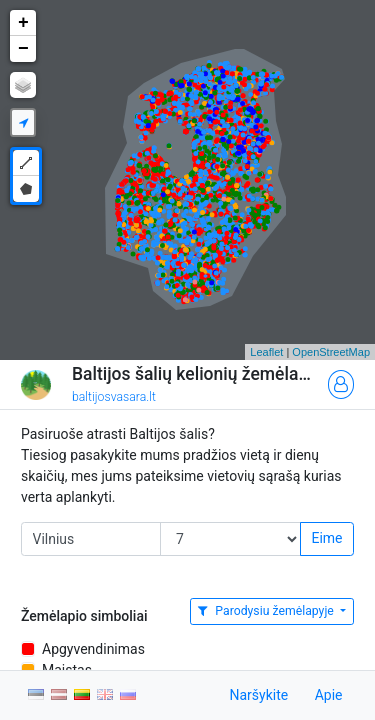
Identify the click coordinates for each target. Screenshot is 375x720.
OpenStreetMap (331, 352)
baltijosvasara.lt (114, 397)
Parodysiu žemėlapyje (267, 611)
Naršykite (258, 695)
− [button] (23, 49)
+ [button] (23, 23)
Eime (326, 538)
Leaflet (266, 352)
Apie (329, 695)
